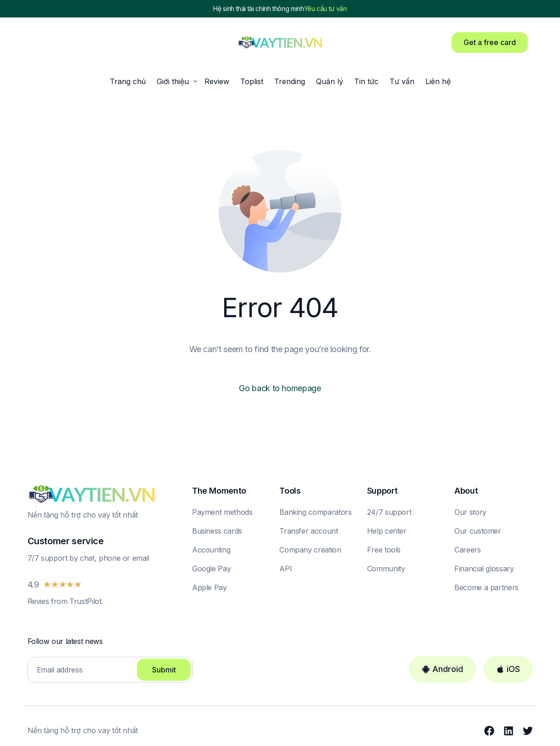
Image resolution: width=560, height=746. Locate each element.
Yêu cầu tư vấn (325, 9)
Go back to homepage (280, 388)
